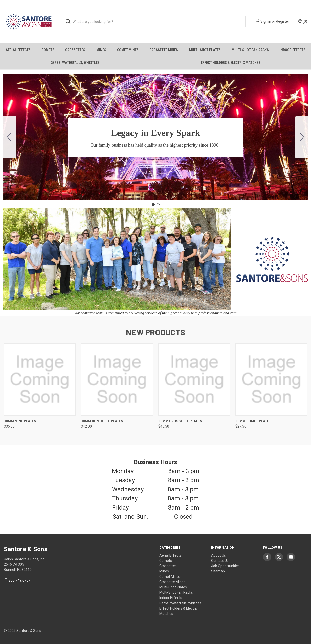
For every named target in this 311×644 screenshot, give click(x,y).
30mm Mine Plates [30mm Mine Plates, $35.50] (20, 421)
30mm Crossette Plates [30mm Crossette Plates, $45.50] (180, 421)
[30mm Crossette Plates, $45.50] (194, 379)
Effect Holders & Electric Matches (231, 63)
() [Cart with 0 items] (303, 21)
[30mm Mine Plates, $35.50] (40, 379)
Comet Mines (128, 50)
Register (283, 21)
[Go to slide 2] (9, 137)
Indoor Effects (293, 50)
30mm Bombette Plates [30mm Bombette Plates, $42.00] (102, 421)
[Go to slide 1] (153, 205)
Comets (48, 50)
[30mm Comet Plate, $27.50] (271, 379)
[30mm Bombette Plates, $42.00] (117, 379)
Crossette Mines (164, 50)
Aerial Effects (18, 50)
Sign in (266, 21)
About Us (218, 555)
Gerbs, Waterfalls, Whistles (75, 63)
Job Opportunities (225, 566)
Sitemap (218, 571)
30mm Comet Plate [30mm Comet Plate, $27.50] (252, 421)
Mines (101, 50)
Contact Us (220, 561)
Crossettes (75, 50)
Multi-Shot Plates (205, 50)
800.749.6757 (19, 580)
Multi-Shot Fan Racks (250, 50)
